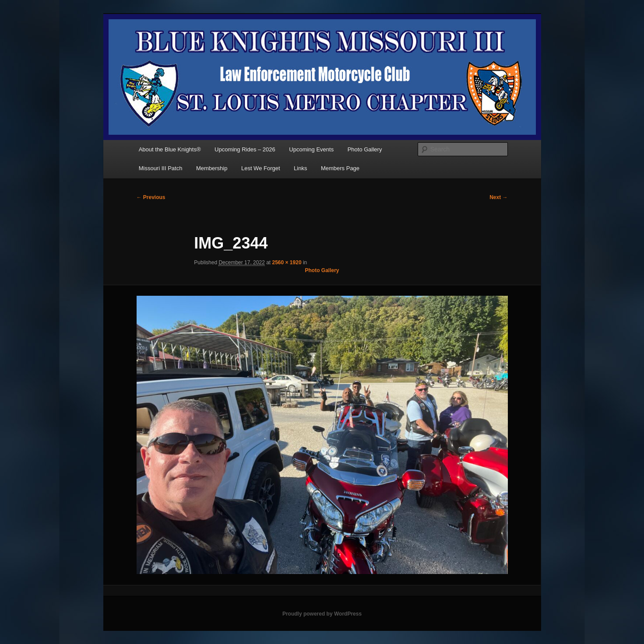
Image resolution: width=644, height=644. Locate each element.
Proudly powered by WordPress (322, 614)
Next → (498, 197)
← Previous (151, 197)
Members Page (340, 168)
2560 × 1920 (287, 262)
